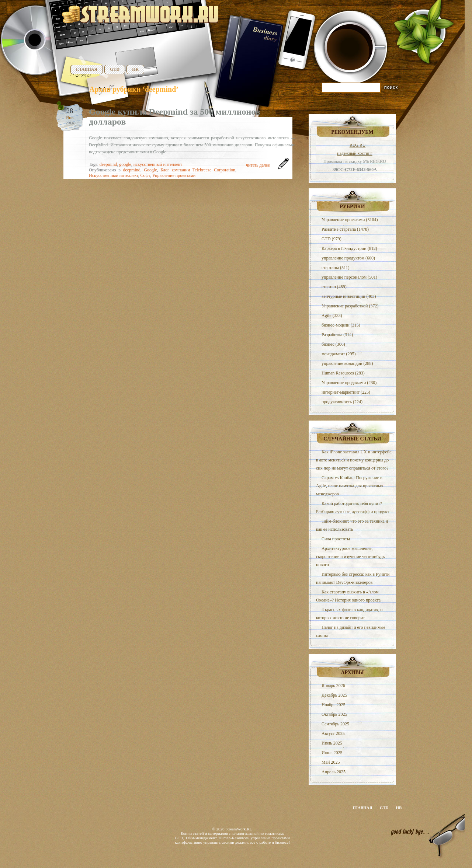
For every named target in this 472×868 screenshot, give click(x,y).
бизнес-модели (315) (341, 325)
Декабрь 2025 (334, 695)
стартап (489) (334, 287)
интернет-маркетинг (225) (346, 392)
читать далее (258, 165)
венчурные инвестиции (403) (349, 296)
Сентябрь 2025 (335, 724)
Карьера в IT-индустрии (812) (349, 248)
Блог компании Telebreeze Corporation (198, 170)
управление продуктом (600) (348, 258)
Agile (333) (332, 316)
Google (150, 170)
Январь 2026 (333, 686)
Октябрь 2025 (334, 714)
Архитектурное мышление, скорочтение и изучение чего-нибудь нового (350, 557)
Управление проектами (174, 175)
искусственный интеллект (158, 164)
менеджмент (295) (339, 354)
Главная (87, 69)
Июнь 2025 (332, 753)
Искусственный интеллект (114, 175)
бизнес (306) (333, 344)
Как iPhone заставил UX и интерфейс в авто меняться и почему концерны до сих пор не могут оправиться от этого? (354, 460)
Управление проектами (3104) (350, 220)
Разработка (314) (337, 335)
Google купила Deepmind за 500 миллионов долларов (175, 117)
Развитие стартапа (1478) (345, 229)
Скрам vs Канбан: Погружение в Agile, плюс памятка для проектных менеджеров (350, 486)
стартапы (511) (335, 268)
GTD (115, 69)
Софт (145, 175)
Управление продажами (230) (349, 383)
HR (135, 69)
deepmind (108, 164)
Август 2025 (333, 733)
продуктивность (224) (342, 402)
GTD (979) (332, 239)
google (125, 164)
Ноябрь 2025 (334, 705)
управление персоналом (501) (349, 277)
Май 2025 (331, 762)
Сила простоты (336, 539)
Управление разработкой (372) (350, 306)
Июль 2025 (332, 743)
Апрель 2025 (334, 772)
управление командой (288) (347, 363)
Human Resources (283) (343, 373)
